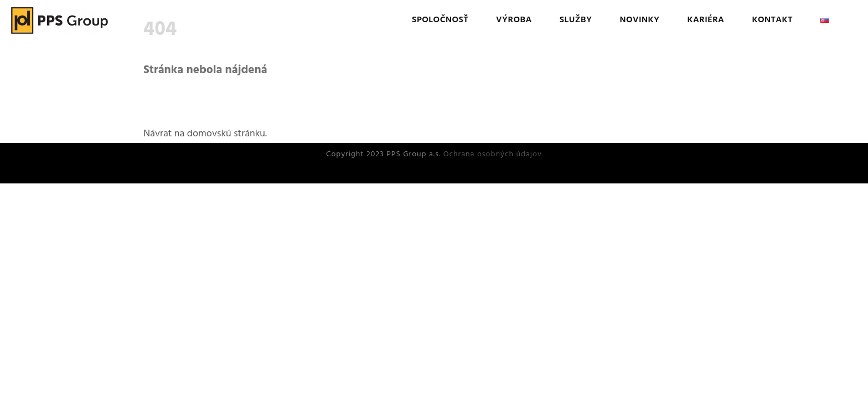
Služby (576, 20)
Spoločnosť (440, 20)
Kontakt (772, 20)
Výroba (514, 20)
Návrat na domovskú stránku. (205, 134)
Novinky (639, 20)
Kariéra (706, 20)
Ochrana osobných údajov (493, 154)
